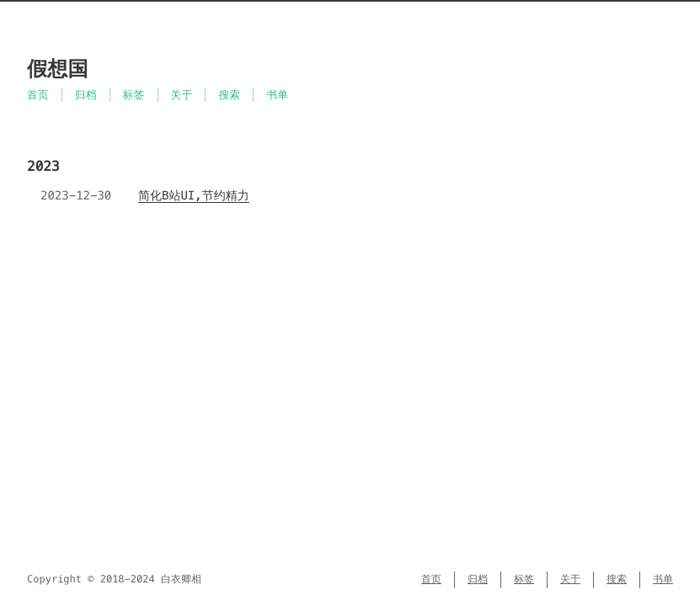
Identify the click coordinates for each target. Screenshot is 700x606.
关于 (182, 95)
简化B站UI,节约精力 (194, 195)
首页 (38, 95)
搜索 (229, 95)
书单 (277, 95)
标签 (134, 95)
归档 (86, 95)
